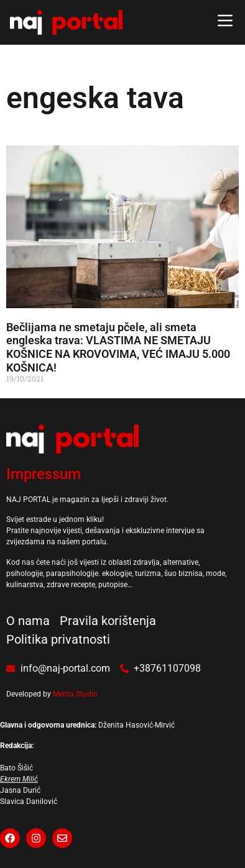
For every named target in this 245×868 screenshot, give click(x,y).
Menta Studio (75, 694)
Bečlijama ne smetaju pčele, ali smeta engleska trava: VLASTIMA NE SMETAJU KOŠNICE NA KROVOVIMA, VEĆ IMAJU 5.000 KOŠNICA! (118, 347)
